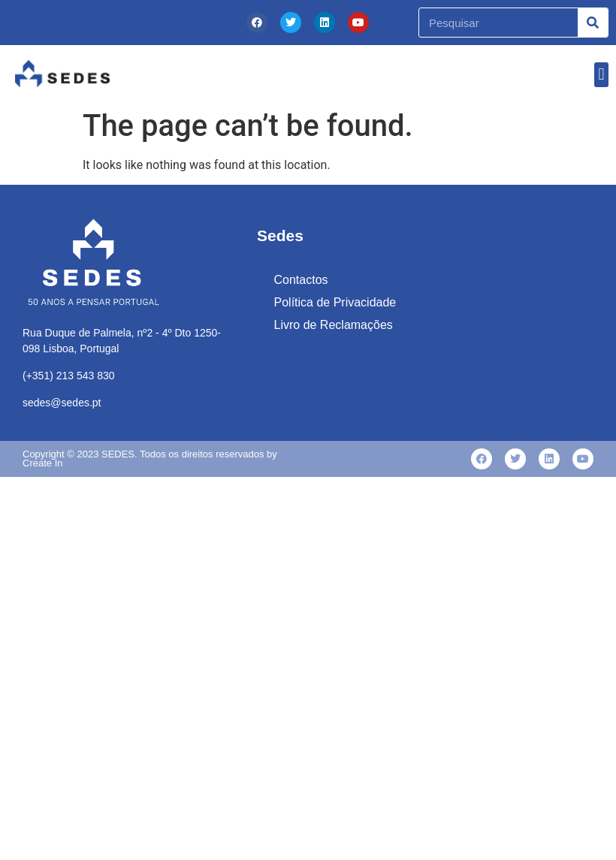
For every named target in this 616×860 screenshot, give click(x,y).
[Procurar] (593, 23)
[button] (601, 75)
